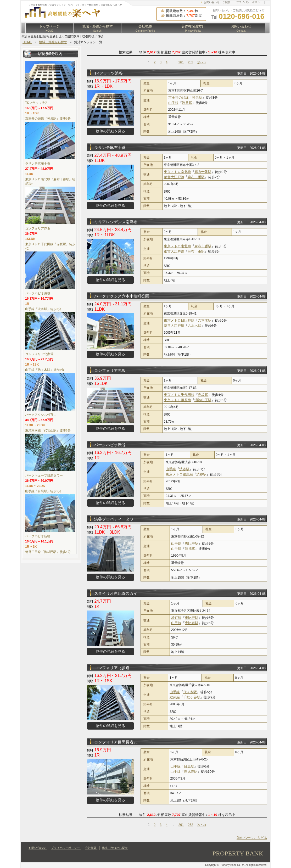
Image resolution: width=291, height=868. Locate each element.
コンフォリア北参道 (112, 668)
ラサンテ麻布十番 (110, 147)
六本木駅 (205, 320)
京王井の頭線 (178, 97)
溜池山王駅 (203, 400)
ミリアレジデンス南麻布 (116, 222)
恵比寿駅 (192, 543)
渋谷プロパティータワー (116, 519)
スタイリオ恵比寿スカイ (116, 593)
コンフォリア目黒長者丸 (116, 742)
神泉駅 (197, 97)
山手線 (173, 103)
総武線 (175, 697)
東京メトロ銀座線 (177, 400)
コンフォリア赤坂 (110, 370)
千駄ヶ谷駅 (192, 697)
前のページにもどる (252, 838)
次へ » (202, 62)
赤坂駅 (203, 395)
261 (181, 62)
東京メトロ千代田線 (179, 395)
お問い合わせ (241, 28)
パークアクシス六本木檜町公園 (122, 296)
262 (191, 62)
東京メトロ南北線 (177, 172)
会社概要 (145, 28)
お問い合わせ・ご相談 (217, 2)
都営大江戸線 (174, 177)
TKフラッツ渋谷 (108, 73)
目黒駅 (189, 766)
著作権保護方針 (193, 28)
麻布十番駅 (203, 172)
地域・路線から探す (97, 28)
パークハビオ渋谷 (110, 445)
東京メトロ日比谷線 (179, 320)
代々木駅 (190, 692)
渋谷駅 (187, 103)
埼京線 (176, 618)
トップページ (49, 28)
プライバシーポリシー (249, 2)
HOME (27, 42)
